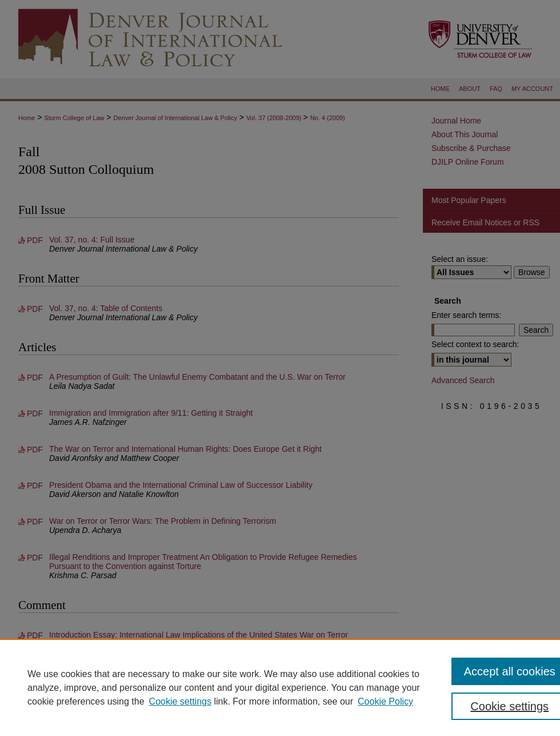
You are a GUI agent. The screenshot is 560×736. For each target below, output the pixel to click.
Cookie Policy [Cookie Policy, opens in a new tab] (385, 701)
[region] (280, 687)
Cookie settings (180, 701)
